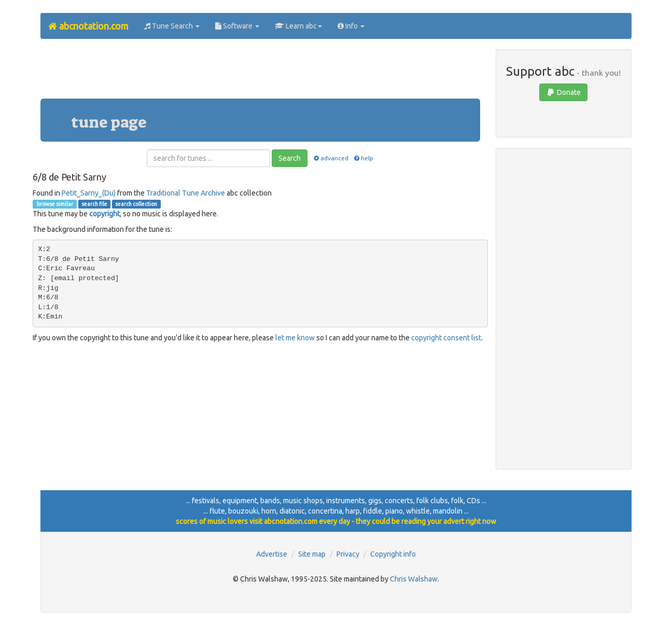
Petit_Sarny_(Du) (89, 193)
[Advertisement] (260, 73)
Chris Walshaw (414, 579)
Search (290, 158)
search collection (136, 204)
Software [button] (237, 26)
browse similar (54, 204)
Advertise (272, 554)
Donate (563, 92)
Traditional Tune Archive (186, 193)
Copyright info (393, 554)
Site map (312, 554)
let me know (295, 338)
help (363, 158)
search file (94, 204)
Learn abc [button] (298, 26)
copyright (104, 214)
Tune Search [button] (172, 26)
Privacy (348, 554)
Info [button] (351, 26)
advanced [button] (330, 158)
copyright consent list (446, 338)
